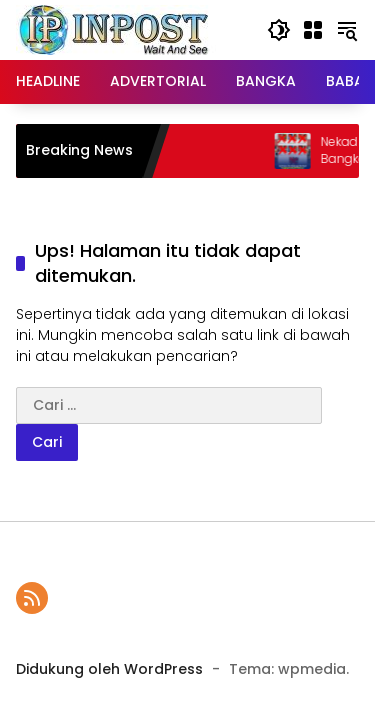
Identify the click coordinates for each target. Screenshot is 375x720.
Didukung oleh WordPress (109, 669)
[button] (279, 30)
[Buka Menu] (313, 30)
